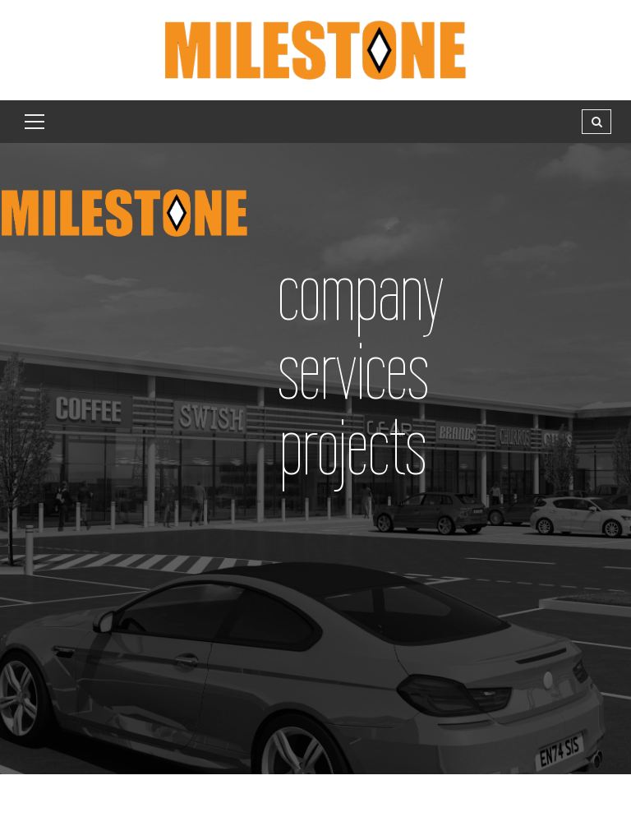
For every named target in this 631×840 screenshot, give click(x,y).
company (361, 292)
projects (353, 447)
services (353, 371)
